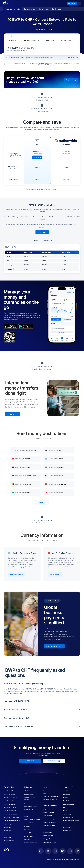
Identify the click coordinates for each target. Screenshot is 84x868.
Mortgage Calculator (49, 839)
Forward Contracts (29, 813)
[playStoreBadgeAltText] (26, 326)
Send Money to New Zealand (12, 817)
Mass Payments (28, 830)
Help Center (67, 801)
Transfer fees (7, 831)
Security (6, 834)
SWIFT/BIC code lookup (50, 842)
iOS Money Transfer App (50, 800)
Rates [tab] (36, 240)
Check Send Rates (29, 794)
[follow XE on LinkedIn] (55, 851)
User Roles (27, 839)
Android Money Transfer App (51, 796)
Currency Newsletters (49, 829)
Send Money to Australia (10, 814)
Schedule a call (73, 58)
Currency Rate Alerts (49, 826)
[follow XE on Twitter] (48, 851)
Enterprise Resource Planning (32, 820)
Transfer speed (8, 827)
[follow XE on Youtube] (70, 851)
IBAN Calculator (48, 832)
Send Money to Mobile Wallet (12, 821)
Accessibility (67, 827)
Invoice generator (48, 836)
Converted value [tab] (48, 240)
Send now (37, 157)
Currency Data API (29, 823)
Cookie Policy (67, 814)
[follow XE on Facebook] (41, 851)
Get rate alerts (44, 9)
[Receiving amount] (14, 40)
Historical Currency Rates (50, 819)
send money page (16, 693)
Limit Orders (27, 816)
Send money (57, 9)
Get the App (72, 3)
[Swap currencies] (42, 41)
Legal (65, 807)
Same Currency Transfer (30, 806)
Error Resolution (68, 831)
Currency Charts (48, 816)
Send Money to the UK (10, 807)
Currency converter (12, 9)
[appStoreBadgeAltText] (10, 326)
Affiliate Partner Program (30, 843)
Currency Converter (49, 812)
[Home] (5, 3)
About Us (66, 791)
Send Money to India (9, 794)
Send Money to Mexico (10, 801)
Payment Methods (29, 833)
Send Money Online (9, 791)
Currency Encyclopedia (50, 822)
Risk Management (28, 810)
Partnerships (67, 794)
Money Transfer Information (71, 821)
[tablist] (42, 240)
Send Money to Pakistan (10, 798)
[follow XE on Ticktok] (77, 851)
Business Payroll (28, 836)
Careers (66, 798)
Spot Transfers (28, 803)
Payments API (27, 826)
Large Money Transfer (10, 824)
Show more (42, 502)
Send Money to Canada (10, 811)
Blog (45, 809)
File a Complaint (68, 824)
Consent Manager (68, 817)
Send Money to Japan (10, 804)
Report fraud (7, 837)
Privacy (65, 811)
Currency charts (30, 9)
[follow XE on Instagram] (63, 851)
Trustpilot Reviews (9, 841)
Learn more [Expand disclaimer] (53, 189)
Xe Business (27, 791)
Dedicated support (69, 804)
